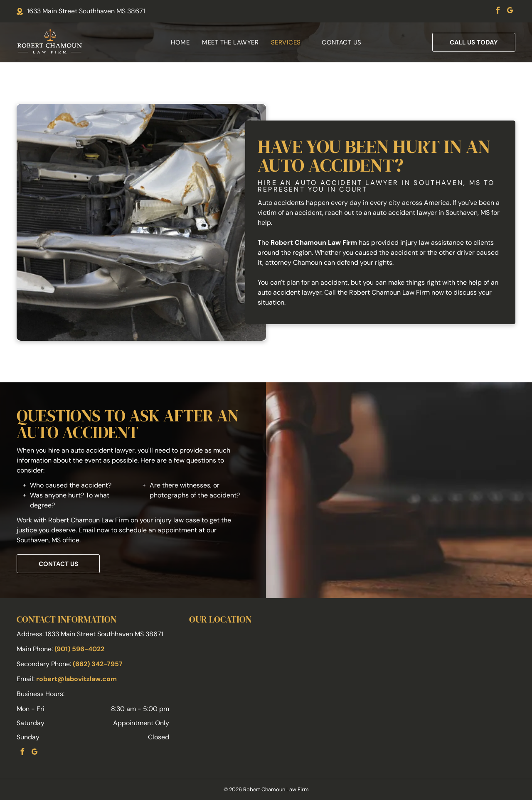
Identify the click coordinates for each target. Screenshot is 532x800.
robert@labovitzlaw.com (76, 679)
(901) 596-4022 (79, 649)
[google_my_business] (510, 11)
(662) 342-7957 (98, 664)
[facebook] (498, 11)
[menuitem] (180, 43)
